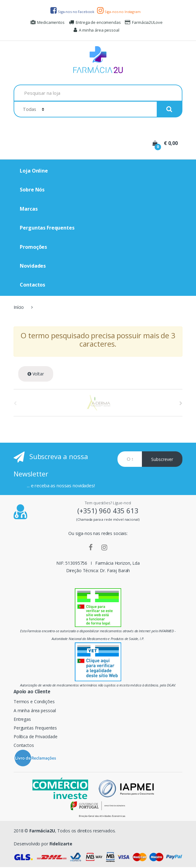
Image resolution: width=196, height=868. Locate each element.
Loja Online (34, 171)
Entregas (22, 719)
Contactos (32, 285)
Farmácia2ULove (144, 22)
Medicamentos (48, 22)
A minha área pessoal (96, 30)
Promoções (33, 247)
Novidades (33, 266)
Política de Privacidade (36, 736)
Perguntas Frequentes (47, 228)
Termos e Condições (34, 701)
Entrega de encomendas (95, 22)
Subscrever (162, 459)
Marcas (29, 209)
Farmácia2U (42, 831)
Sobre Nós (32, 190)
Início (19, 307)
